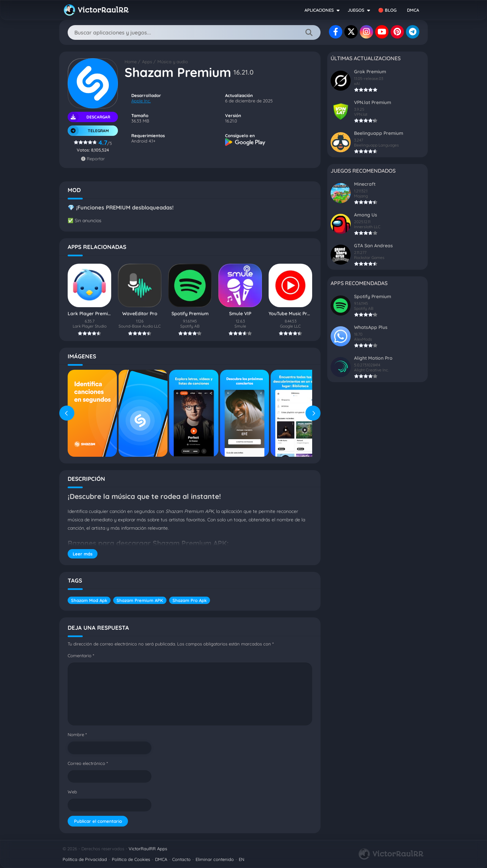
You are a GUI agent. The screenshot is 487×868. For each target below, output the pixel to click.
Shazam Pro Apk (190, 600)
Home (131, 62)
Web (72, 792)
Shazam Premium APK (140, 600)
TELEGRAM (88, 131)
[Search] (194, 32)
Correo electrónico (88, 763)
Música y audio (173, 62)
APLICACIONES (319, 10)
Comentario (81, 656)
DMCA (413, 10)
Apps (147, 62)
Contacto (181, 859)
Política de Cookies (131, 859)
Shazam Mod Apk (89, 600)
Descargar (89, 117)
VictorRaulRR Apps (148, 849)
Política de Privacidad (85, 859)
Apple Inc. (141, 101)
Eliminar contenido (215, 859)
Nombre (77, 734)
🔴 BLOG (387, 10)
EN (241, 859)
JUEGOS (356, 10)
